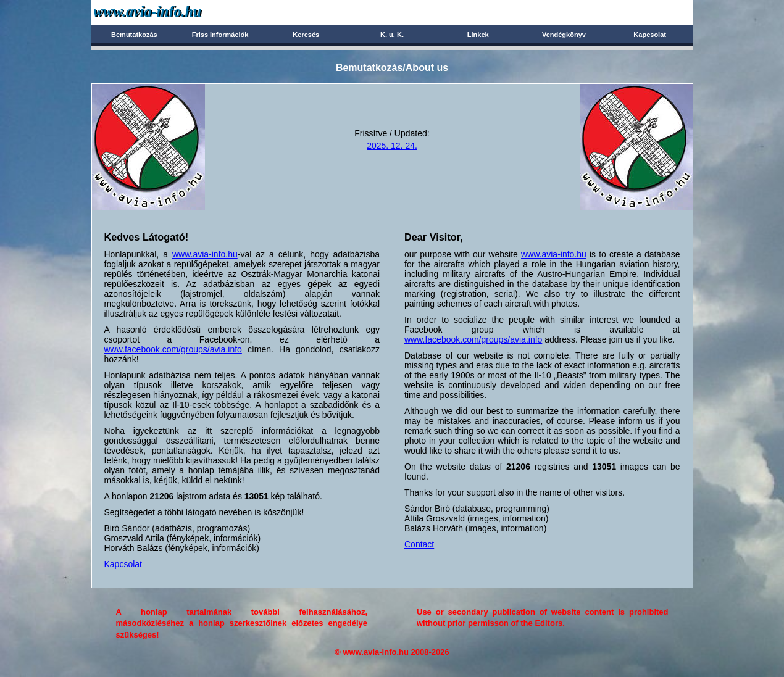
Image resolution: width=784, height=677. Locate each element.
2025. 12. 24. (392, 146)
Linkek (478, 35)
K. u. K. (392, 35)
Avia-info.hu (169, 12)
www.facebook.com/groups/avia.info (173, 349)
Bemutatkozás (134, 35)
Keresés (306, 35)
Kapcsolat (650, 35)
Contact (419, 544)
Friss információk (220, 35)
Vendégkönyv (564, 35)
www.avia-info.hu (205, 254)
